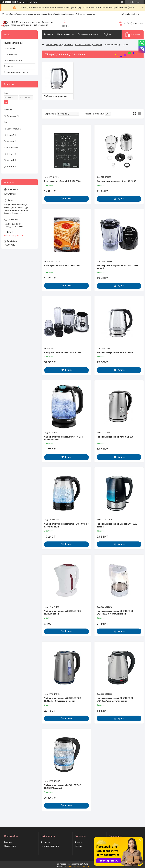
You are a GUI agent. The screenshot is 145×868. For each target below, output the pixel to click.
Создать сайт (23, 2)
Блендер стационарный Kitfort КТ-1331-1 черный (117, 267)
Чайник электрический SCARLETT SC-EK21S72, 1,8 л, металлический (63, 700)
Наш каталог (64, 34)
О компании (9, 49)
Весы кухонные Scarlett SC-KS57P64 (62, 181)
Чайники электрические (56, 96)
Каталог (79, 842)
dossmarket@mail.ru (13, 236)
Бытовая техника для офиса (88, 45)
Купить (69, 199)
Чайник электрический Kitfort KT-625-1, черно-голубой (64, 438)
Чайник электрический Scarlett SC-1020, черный (117, 525)
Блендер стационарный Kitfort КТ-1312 (64, 353)
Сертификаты (10, 55)
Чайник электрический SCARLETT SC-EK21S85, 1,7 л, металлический (116, 700)
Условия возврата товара (16, 72)
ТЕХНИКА (68, 45)
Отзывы (78, 846)
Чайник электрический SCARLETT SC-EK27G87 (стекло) (63, 787)
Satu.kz (85, 864)
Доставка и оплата (13, 60)
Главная (48, 34)
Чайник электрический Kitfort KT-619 (115, 353)
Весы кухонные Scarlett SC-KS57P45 (62, 265)
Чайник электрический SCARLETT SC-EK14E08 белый (63, 612)
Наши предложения (13, 43)
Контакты (8, 66)
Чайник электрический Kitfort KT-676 (115, 437)
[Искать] (64, 22)
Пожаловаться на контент (78, 867)
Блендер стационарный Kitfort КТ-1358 (116, 181)
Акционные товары (88, 34)
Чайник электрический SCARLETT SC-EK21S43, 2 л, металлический (116, 612)
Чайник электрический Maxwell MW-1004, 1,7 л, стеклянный (66, 525)
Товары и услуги (54, 45)
